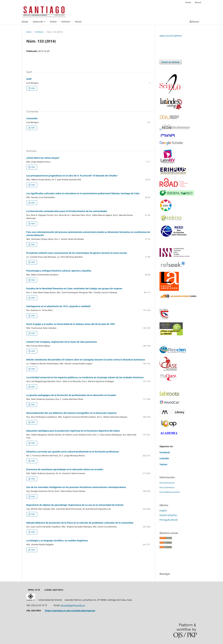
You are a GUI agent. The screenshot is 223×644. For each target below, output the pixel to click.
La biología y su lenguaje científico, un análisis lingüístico (57, 540)
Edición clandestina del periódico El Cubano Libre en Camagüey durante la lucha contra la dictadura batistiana (86, 360)
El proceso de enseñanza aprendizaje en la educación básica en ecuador (65, 469)
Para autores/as (167, 487)
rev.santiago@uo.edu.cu (73, 605)
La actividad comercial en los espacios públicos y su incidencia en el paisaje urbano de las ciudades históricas (85, 377)
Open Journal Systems (171, 36)
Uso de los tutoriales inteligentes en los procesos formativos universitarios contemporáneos (76, 487)
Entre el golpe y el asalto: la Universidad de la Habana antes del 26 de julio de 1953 (71, 324)
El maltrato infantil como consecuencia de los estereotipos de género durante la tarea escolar (77, 253)
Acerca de (38, 22)
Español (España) (168, 515)
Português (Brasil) (169, 520)
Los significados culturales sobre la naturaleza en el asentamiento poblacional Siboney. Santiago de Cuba (83, 193)
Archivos (66, 22)
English (163, 510)
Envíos (53, 22)
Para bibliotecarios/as (170, 492)
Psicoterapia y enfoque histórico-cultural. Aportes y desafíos (59, 271)
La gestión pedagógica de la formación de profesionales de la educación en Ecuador (71, 395)
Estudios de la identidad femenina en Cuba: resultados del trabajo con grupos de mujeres (74, 288)
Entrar (188, 2)
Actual (25, 22)
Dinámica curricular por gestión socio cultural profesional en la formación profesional (72, 452)
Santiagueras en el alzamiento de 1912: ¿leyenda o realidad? (59, 306)
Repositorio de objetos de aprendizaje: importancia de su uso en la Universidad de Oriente (75, 505)
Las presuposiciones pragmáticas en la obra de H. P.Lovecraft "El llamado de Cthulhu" (72, 176)
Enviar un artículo (171, 62)
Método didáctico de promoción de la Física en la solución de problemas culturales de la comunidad (80, 523)
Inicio (29, 32)
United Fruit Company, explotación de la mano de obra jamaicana (62, 342)
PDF (33, 88)
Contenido (32, 118)
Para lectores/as (167, 483)
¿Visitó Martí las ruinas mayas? (43, 158)
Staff (29, 79)
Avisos (78, 22)
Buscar (194, 22)
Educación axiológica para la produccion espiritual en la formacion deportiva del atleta (73, 431)
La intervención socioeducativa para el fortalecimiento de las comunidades (67, 211)
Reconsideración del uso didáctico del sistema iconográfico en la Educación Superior (72, 413)
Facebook (165, 452)
